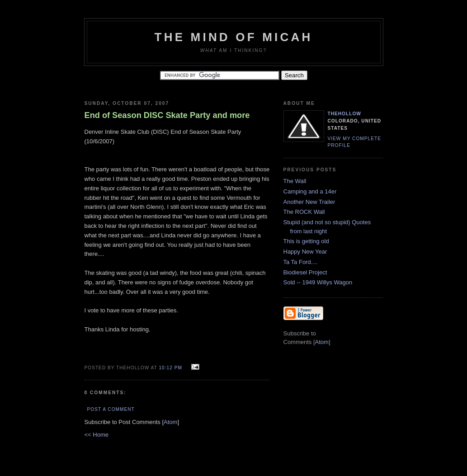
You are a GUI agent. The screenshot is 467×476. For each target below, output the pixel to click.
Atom (170, 422)
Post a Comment (111, 409)
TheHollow (344, 114)
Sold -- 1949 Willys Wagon (318, 282)
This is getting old (306, 241)
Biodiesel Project (305, 272)
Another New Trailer (309, 202)
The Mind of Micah (234, 37)
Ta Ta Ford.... (301, 262)
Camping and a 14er (310, 191)
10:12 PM (171, 368)
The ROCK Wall (304, 212)
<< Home (97, 435)
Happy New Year (305, 252)
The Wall (295, 181)
